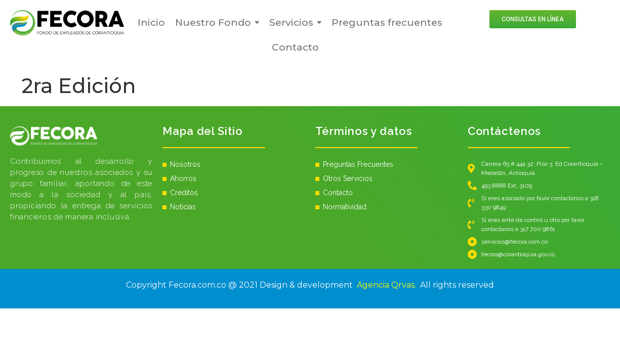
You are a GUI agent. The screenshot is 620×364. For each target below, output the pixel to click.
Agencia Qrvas (386, 285)
